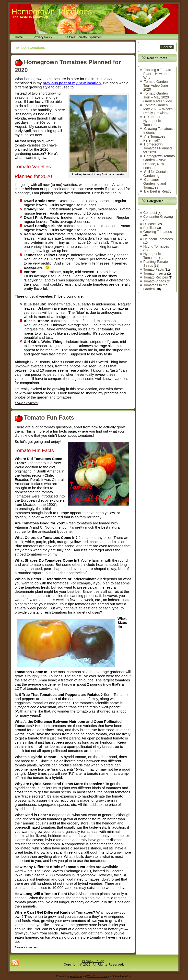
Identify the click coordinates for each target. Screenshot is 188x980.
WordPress (76, 976)
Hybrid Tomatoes (156, 246)
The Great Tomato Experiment (83, 37)
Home (19, 37)
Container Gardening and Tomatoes (155, 183)
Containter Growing (158, 217)
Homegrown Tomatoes (52, 12)
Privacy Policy (43, 37)
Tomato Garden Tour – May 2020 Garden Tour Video (158, 97)
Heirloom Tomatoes (158, 239)
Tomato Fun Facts (49, 417)
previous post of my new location (72, 83)
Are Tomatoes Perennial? (154, 138)
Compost (150, 213)
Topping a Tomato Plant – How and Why (157, 74)
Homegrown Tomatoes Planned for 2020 (158, 148)
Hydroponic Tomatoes (152, 256)
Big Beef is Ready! (158, 191)
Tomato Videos (155, 281)
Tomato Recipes (156, 277)
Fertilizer (150, 228)
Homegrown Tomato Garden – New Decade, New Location (159, 162)
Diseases (151, 224)
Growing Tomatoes (158, 232)
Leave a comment (27, 403)
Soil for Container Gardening (157, 174)
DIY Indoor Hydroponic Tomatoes (152, 121)
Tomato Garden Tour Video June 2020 (156, 85)
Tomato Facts (154, 269)
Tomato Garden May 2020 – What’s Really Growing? (158, 109)
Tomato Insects (155, 273)
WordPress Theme (98, 976)
